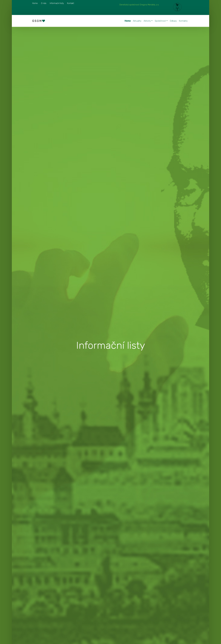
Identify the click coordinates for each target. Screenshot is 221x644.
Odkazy (173, 21)
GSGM (39, 21)
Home (35, 3)
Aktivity (147, 21)
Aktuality (137, 21)
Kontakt (71, 3)
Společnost (160, 21)
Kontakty (183, 21)
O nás (44, 3)
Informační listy (57, 3)
